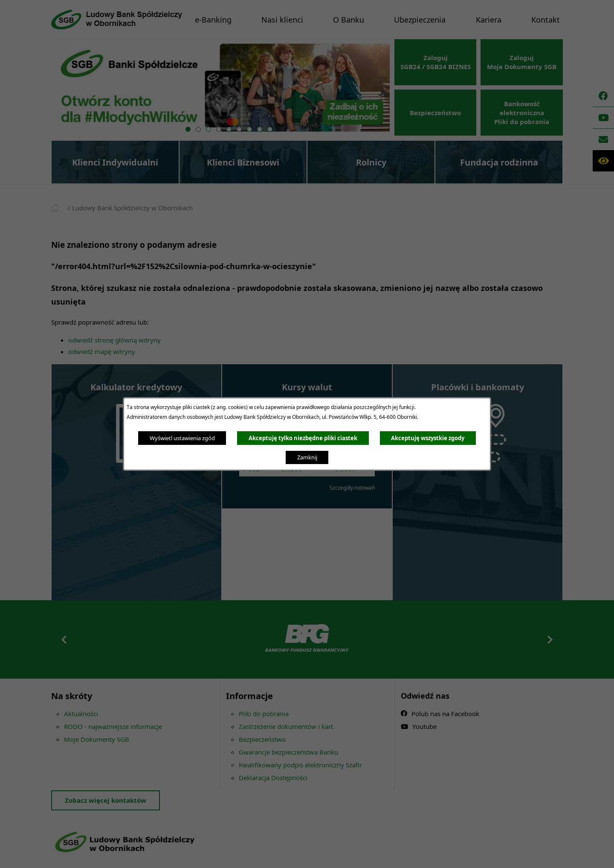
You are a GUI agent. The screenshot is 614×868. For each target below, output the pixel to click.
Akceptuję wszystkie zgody (428, 438)
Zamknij (307, 457)
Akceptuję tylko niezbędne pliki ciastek (303, 438)
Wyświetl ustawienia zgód (182, 438)
